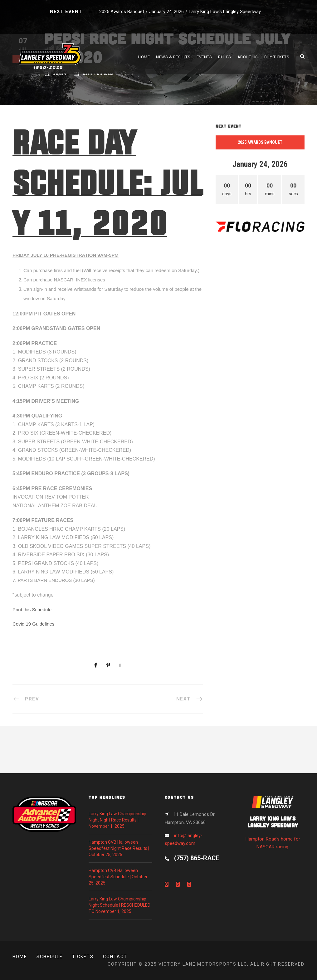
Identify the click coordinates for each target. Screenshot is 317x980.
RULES (225, 57)
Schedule (50, 957)
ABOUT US (248, 57)
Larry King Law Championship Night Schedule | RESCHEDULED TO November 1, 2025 (119, 905)
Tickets (83, 957)
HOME (144, 57)
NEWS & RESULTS (173, 57)
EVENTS (204, 57)
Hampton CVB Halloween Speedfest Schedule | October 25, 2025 (118, 877)
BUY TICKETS (277, 57)
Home (20, 957)
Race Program (98, 74)
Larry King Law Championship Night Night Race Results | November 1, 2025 (117, 820)
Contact (115, 957)
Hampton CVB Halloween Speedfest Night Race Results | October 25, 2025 (119, 848)
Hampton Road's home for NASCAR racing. (273, 824)
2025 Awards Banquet (260, 142)
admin (60, 74)
